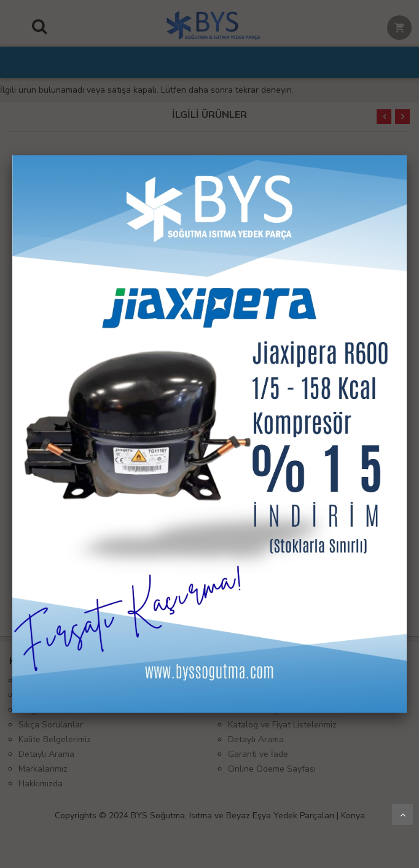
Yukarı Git (402, 815)
